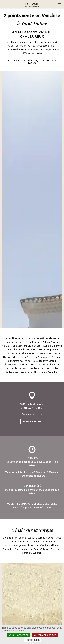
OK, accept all (19, 635)
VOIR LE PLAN (32, 422)
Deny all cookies (45, 635)
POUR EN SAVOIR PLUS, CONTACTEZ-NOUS (32, 62)
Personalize (33, 640)
